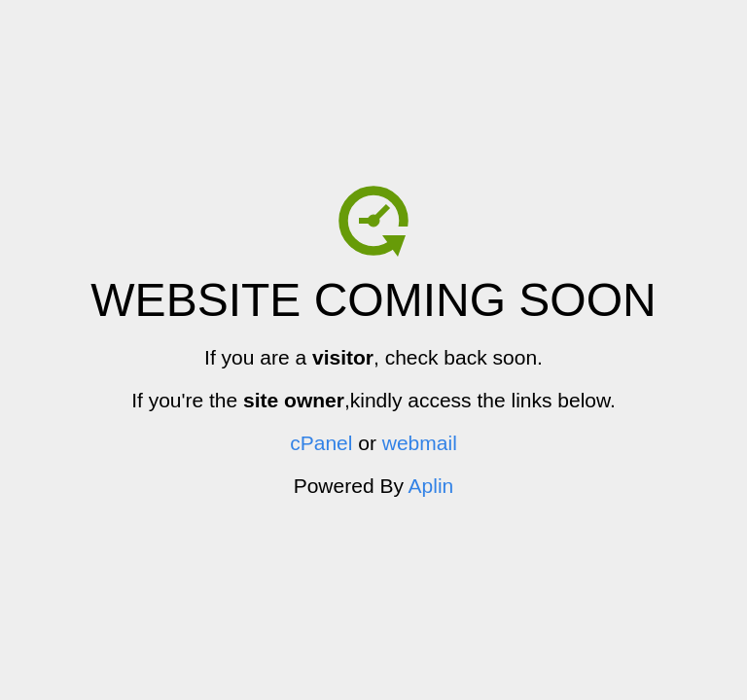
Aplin (431, 486)
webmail (420, 443)
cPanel (321, 443)
